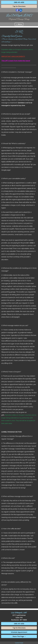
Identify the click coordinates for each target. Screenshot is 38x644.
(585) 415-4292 (19, 2)
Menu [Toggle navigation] (19, 24)
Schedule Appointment (19, 632)
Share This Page (18, 636)
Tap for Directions (19, 6)
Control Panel (19, 643)
